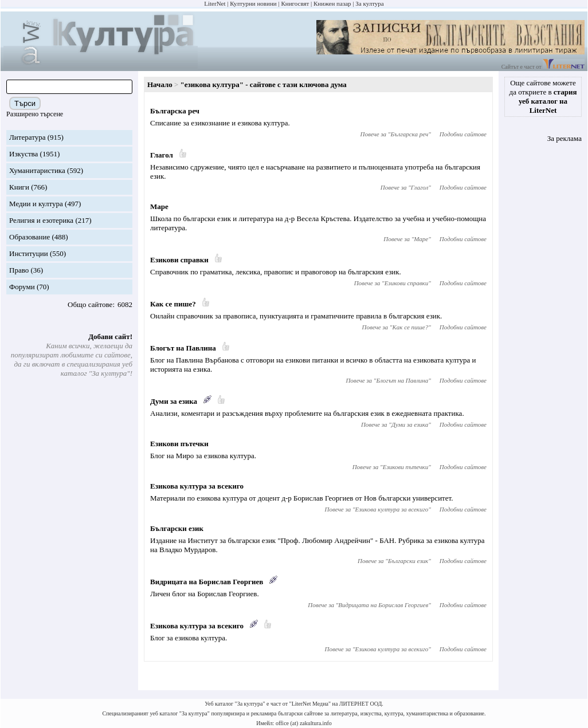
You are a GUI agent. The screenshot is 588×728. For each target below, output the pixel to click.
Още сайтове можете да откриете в (543, 97)
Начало (160, 84)
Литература (27, 137)
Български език (177, 528)
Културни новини (253, 3)
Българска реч (175, 111)
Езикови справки (179, 260)
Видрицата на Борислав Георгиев (207, 582)
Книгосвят (295, 3)
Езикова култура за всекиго (197, 486)
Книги (19, 187)
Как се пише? (173, 304)
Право (19, 270)
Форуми (22, 287)
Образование (30, 237)
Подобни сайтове (463, 134)
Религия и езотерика (41, 220)
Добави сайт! (110, 337)
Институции (29, 253)
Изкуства (23, 154)
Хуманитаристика (37, 170)
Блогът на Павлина (183, 348)
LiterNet (215, 3)
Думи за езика (174, 401)
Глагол (162, 155)
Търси (25, 103)
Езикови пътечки (179, 444)
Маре (159, 206)
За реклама (565, 138)
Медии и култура (36, 204)
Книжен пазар (332, 3)
